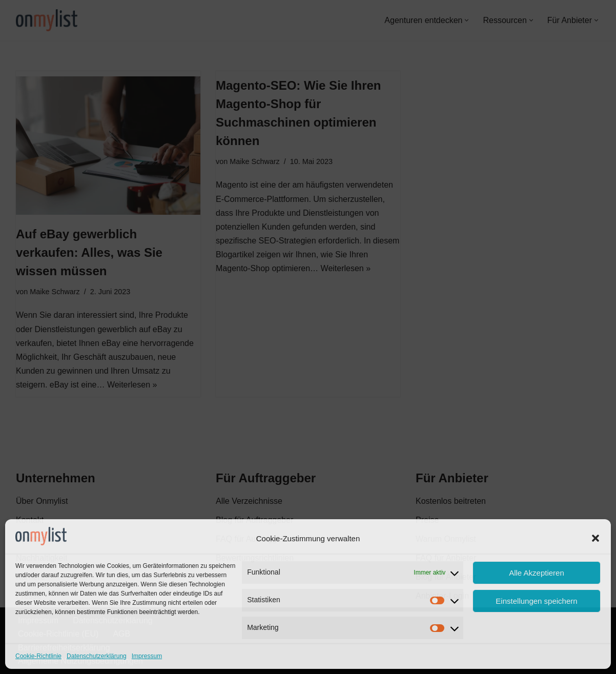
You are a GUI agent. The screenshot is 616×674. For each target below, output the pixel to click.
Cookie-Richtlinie (38, 656)
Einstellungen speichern (536, 601)
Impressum (147, 656)
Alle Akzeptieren (537, 573)
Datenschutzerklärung (97, 656)
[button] (596, 538)
